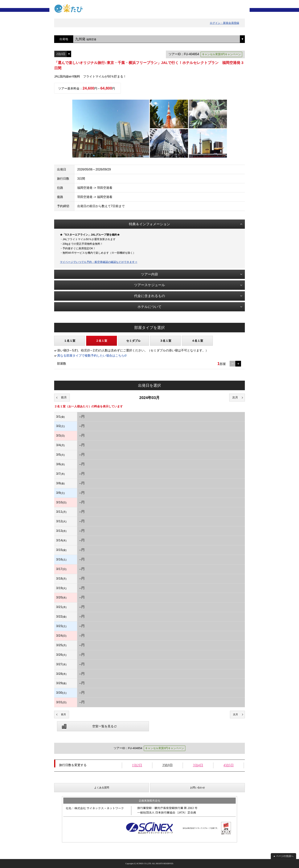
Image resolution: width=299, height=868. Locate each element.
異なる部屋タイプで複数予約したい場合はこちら (91, 356)
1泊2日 (137, 765)
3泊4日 (198, 765)
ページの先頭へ (285, 856)
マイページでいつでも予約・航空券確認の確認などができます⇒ (99, 262)
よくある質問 (102, 788)
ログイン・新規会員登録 (224, 23)
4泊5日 (229, 765)
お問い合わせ (198, 788)
